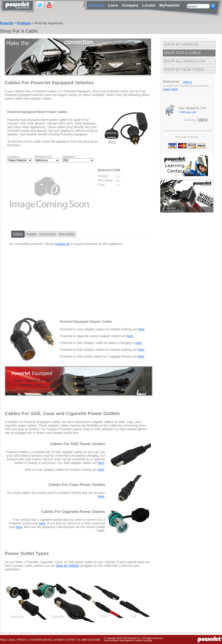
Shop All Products (185, 61)
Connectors (48, 234)
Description (67, 234)
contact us (62, 244)
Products (24, 23)
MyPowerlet (170, 5)
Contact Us (73, 640)
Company (131, 5)
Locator (150, 5)
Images (31, 234)
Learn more (170, 89)
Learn (114, 5)
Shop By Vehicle (68, 566)
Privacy (22, 640)
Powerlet (7, 23)
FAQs (3, 640)
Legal (12, 640)
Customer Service (40, 640)
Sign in (187, 82)
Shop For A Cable (182, 53)
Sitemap (59, 640)
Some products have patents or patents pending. (128, 640)
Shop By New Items (184, 70)
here (141, 329)
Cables (18, 234)
